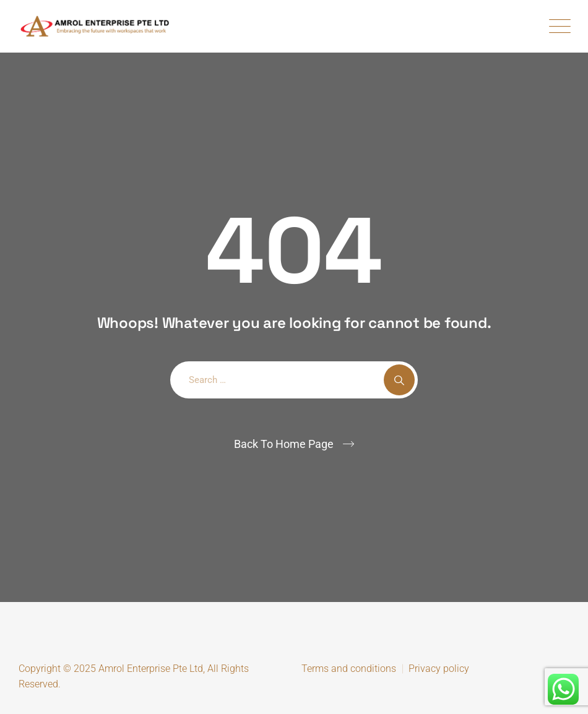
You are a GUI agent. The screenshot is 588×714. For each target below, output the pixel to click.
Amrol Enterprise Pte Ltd (151, 669)
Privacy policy (439, 669)
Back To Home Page (284, 444)
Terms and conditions (349, 669)
